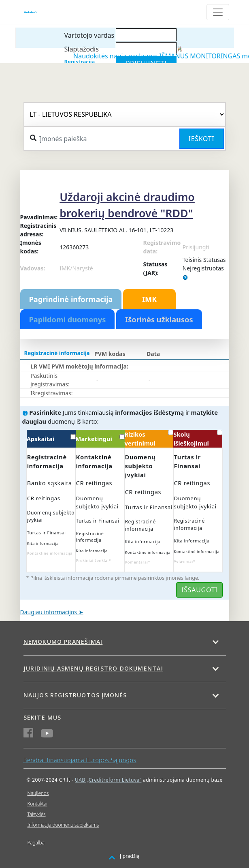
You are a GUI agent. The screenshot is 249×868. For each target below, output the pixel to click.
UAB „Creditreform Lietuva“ (108, 780)
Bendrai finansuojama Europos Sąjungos (80, 760)
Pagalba (36, 843)
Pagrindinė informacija (71, 299)
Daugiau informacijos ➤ (52, 612)
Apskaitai (51, 438)
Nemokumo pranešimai (63, 642)
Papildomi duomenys (68, 319)
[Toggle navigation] (218, 12)
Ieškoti (202, 139)
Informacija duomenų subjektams (63, 825)
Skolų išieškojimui (198, 438)
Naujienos (38, 793)
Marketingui (100, 438)
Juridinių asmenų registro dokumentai (93, 668)
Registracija (80, 62)
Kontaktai (37, 804)
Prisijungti (196, 247)
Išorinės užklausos (159, 319)
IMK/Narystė (76, 268)
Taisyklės (37, 814)
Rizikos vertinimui (149, 438)
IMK (149, 299)
